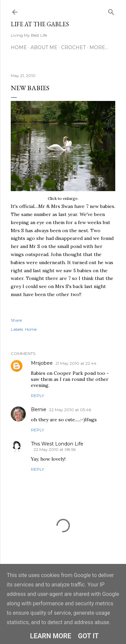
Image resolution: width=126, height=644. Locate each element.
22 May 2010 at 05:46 (70, 410)
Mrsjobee (42, 363)
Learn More (51, 636)
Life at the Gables (40, 24)
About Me (44, 47)
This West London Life (57, 444)
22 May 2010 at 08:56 (55, 449)
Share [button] (16, 320)
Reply (37, 396)
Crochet (73, 47)
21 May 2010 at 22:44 (76, 363)
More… (99, 47)
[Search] (111, 11)
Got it (88, 636)
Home (19, 47)
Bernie (39, 409)
